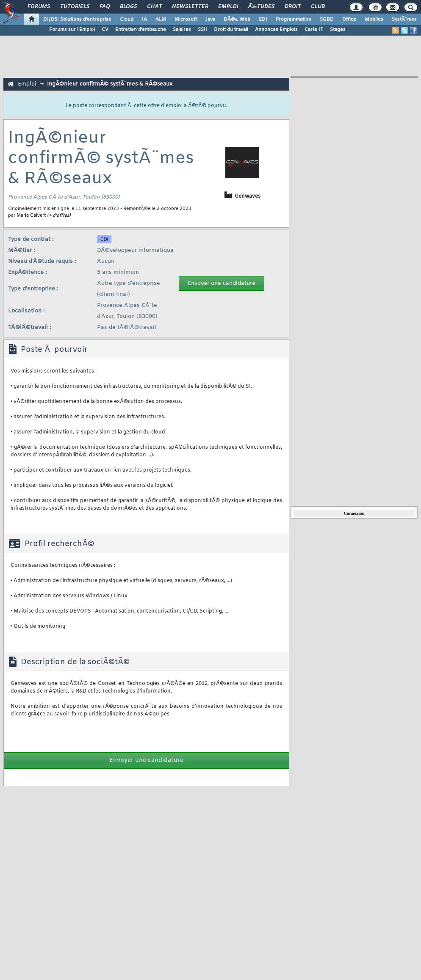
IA (144, 19)
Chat (154, 7)
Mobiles (374, 19)
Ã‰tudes (261, 7)
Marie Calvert (31, 215)
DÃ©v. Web (237, 19)
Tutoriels (75, 7)
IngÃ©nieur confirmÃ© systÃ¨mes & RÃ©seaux (110, 84)
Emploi (228, 7)
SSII (202, 30)
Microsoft (186, 19)
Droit (293, 7)
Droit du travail (231, 30)
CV (105, 30)
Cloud (127, 19)
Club (318, 7)
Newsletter (190, 7)
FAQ (105, 7)
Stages (338, 30)
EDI (263, 19)
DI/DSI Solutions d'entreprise (77, 19)
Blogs (128, 7)
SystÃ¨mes (404, 19)
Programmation (294, 19)
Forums (39, 7)
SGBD (327, 19)
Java (210, 19)
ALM (161, 19)
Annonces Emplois (276, 30)
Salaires (182, 30)
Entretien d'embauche (141, 30)
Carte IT (314, 30)
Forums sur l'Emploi (72, 30)
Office (349, 19)
